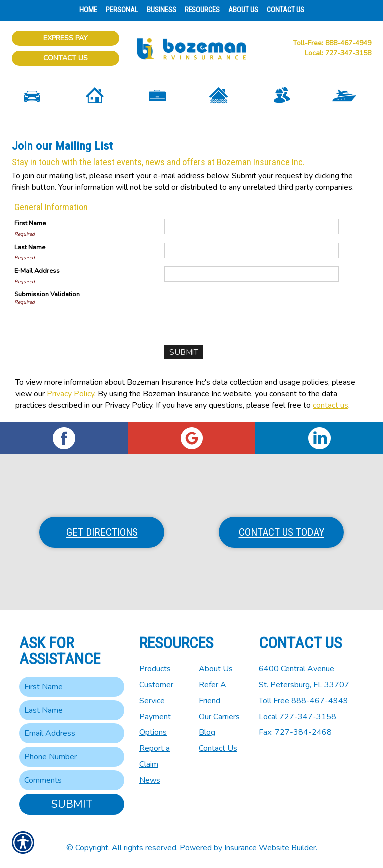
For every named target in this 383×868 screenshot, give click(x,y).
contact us (330, 405)
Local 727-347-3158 (297, 717)
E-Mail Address (37, 271)
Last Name (30, 247)
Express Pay (66, 38)
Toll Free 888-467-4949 (303, 701)
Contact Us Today (282, 532)
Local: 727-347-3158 (338, 53)
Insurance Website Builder (270, 848)
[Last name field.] (72, 710)
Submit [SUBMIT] (72, 804)
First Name (30, 223)
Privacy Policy (71, 394)
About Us (216, 669)
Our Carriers (219, 717)
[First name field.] (72, 687)
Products (155, 669)
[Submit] (184, 353)
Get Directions (102, 532)
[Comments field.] (72, 780)
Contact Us (66, 58)
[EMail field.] (72, 733)
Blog (207, 732)
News (150, 780)
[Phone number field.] (72, 757)
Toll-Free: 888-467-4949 (332, 43)
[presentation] (240, 309)
